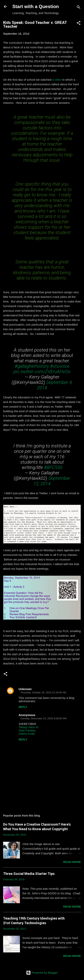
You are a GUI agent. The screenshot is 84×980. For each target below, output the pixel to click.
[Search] (79, 8)
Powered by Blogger (42, 973)
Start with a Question (36, 6)
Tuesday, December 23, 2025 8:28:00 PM (43, 718)
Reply (23, 707)
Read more (72, 862)
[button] (79, 24)
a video (57, 80)
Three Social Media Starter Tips (29, 874)
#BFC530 (53, 467)
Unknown (25, 689)
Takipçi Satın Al (28, 727)
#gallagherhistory (32, 366)
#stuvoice (60, 366)
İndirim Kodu (27, 734)
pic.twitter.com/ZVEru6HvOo (42, 372)
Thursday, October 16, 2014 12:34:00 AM (43, 692)
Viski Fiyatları (27, 730)
